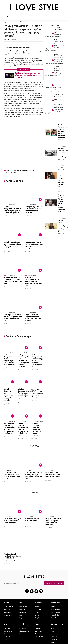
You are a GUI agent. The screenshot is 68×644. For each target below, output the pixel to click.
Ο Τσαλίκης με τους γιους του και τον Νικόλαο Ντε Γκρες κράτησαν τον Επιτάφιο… (33, 243)
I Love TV (37, 379)
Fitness (37, 592)
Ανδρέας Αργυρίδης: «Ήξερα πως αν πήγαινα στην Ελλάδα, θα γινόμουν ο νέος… (62, 203)
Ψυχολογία (38, 597)
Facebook (45, 631)
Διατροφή (38, 589)
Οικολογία (54, 619)
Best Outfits (8, 592)
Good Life (7, 608)
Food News (23, 608)
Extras (52, 622)
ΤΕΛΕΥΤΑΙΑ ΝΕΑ (55, 25)
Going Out (7, 616)
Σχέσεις (38, 595)
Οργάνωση (38, 611)
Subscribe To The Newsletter (55, 563)
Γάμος (38, 604)
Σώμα (29, 455)
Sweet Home (8, 611)
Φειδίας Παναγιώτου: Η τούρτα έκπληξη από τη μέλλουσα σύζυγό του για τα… (37, 352)
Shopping (7, 589)
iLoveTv (35, 475)
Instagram (53, 631)
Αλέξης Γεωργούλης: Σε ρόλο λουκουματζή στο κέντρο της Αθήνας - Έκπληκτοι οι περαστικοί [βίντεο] (55, 45)
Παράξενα (54, 616)
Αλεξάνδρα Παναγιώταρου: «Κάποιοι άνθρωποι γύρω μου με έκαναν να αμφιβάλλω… (12, 209)
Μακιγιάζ (22, 589)
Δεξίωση (38, 613)
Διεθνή (53, 613)
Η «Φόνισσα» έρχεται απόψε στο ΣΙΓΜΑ (34, 503)
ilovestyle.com (61, 638)
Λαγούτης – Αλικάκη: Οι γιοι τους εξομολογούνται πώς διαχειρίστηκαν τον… (13, 311)
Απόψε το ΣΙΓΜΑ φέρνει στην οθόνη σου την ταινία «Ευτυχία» (37, 383)
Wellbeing (38, 586)
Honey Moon (39, 616)
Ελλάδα (53, 611)
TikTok (61, 631)
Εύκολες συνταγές (25, 611)
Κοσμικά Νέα (55, 595)
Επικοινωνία (36, 631)
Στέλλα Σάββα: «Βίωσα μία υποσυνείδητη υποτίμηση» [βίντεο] (63, 226)
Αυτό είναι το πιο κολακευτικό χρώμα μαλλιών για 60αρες (55, 458)
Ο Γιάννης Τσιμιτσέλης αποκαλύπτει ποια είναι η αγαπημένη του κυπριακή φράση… (12, 278)
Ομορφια (34, 430)
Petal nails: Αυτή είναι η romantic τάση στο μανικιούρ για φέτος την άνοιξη (34, 458)
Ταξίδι (6, 619)
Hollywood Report (56, 592)
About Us (7, 631)
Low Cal (22, 613)
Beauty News (23, 586)
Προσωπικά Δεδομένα (16, 631)
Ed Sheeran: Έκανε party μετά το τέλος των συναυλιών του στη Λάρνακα (27, 75)
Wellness (39, 582)
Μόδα (6, 582)
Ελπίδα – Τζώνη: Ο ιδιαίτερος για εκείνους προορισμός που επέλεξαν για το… (23, 414)
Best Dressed (8, 595)
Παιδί (6, 613)
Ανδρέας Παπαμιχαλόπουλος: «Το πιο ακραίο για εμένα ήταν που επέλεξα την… (24, 384)
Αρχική (6, 22)
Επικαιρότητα (57, 604)
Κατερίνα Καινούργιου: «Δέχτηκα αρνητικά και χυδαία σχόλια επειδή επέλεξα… (11, 243)
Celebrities (13, 22)
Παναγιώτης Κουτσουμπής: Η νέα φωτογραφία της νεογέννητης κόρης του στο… (34, 278)
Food (22, 604)
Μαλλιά (9, 455)
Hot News (37, 346)
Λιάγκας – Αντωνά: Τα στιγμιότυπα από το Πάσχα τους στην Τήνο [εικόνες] (33, 311)
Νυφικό (37, 608)
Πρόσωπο (23, 592)
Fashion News (8, 597)
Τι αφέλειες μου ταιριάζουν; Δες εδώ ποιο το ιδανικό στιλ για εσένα (13, 458)
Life (5, 604)
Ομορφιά (23, 582)
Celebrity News (24, 22)
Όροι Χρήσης (26, 631)
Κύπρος (53, 608)
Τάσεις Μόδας (8, 586)
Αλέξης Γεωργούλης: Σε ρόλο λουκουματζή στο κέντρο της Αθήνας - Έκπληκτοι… (34, 208)
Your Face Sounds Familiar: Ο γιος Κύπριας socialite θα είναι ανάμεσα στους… (13, 537)
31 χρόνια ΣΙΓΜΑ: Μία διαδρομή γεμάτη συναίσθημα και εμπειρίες (54, 503)
